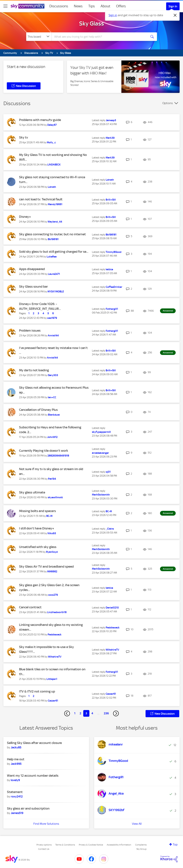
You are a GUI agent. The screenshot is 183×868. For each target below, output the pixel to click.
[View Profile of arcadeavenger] (100, 453)
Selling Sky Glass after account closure (34, 743)
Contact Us (44, 849)
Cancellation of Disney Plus (38, 410)
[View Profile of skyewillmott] (55, 497)
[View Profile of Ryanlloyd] (52, 552)
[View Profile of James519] (17, 813)
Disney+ (25, 217)
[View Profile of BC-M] (49, 516)
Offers (121, 6)
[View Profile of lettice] (109, 269)
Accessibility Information (119, 845)
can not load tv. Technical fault (41, 199)
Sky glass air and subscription (28, 808)
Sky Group (141, 849)
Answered (168, 311)
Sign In (173, 6)
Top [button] (175, 844)
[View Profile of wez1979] (52, 318)
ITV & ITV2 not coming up (37, 691)
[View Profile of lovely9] (15, 780)
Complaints (141, 845)
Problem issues (30, 330)
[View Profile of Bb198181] (53, 239)
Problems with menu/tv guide (40, 120)
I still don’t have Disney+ (37, 528)
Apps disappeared (32, 269)
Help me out (16, 759)
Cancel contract (30, 607)
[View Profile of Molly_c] (51, 142)
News (78, 6)
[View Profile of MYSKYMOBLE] (56, 292)
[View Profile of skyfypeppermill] (101, 432)
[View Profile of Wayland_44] (55, 222)
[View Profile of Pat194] (52, 479)
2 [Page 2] (80, 713)
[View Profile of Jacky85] (16, 747)
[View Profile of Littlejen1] (52, 679)
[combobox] (99, 37)
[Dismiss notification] (175, 15)
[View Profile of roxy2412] (17, 796)
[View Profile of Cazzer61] (53, 701)
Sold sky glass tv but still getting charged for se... (54, 252)
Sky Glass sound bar (33, 287)
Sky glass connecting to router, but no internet (52, 234)
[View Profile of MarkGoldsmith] (101, 495)
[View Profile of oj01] (108, 472)
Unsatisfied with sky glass (38, 547)
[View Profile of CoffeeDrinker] (114, 287)
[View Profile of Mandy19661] (55, 204)
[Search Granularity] (39, 37)
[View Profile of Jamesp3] (111, 120)
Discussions (59, 6)
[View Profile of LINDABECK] (54, 165)
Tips (92, 6)
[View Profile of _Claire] (110, 529)
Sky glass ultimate (32, 492)
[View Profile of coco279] (53, 595)
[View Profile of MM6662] (52, 572)
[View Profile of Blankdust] (54, 415)
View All (137, 824)
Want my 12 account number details (33, 776)
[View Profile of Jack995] (16, 764)
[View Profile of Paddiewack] (55, 635)
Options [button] (168, 103)
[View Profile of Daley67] (52, 125)
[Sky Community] (28, 6)
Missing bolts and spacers (37, 511)
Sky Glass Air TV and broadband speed (46, 566)
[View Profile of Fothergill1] (112, 309)
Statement (15, 792)
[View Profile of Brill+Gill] (111, 200)
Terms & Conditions (65, 845)
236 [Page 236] (106, 713)
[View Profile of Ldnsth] (52, 187)
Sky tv (23, 137)
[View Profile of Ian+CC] (52, 397)
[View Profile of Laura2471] (54, 274)
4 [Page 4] (92, 713)
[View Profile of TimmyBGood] (114, 252)
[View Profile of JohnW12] (52, 437)
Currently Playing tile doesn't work (44, 451)
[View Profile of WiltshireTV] (55, 657)
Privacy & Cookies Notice (91, 845)
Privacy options (44, 845)
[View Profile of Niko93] (52, 533)
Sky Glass (92, 24)
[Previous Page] (67, 713)
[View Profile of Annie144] (53, 336)
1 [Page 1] (75, 713)
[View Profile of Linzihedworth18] (57, 612)
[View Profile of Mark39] (110, 138)
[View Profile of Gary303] (53, 375)
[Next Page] (116, 713)
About (105, 6)
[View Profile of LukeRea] (52, 257)
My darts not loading (34, 370)
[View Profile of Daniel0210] (112, 608)
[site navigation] (5, 6)
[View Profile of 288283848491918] (58, 456)
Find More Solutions (46, 824)
